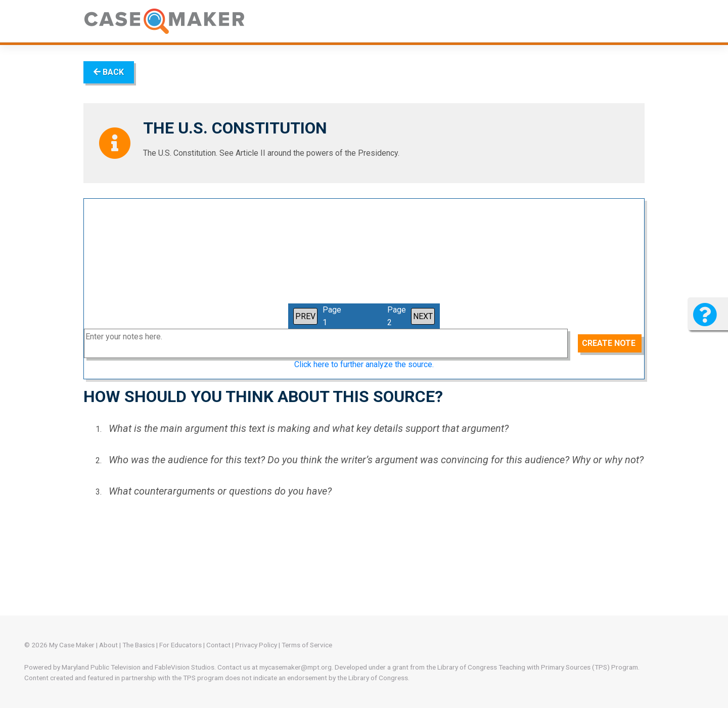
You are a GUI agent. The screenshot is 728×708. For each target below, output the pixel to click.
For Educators (180, 645)
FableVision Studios (185, 667)
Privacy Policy (256, 645)
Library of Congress (467, 667)
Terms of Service (307, 645)
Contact (218, 645)
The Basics (139, 645)
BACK (109, 72)
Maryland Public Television (101, 667)
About (108, 645)
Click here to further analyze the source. (364, 364)
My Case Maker (72, 645)
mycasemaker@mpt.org (295, 667)
